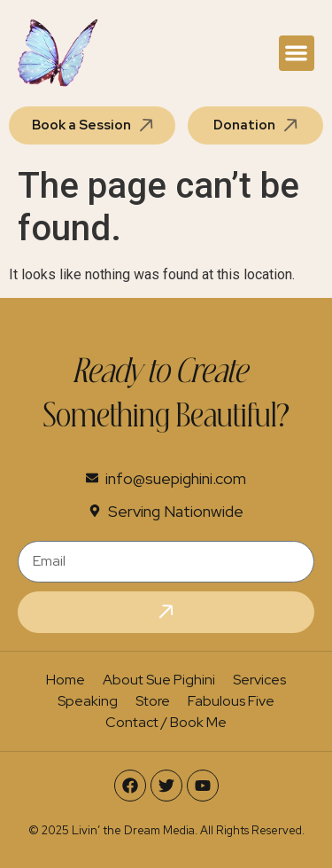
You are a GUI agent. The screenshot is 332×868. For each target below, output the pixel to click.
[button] (297, 54)
